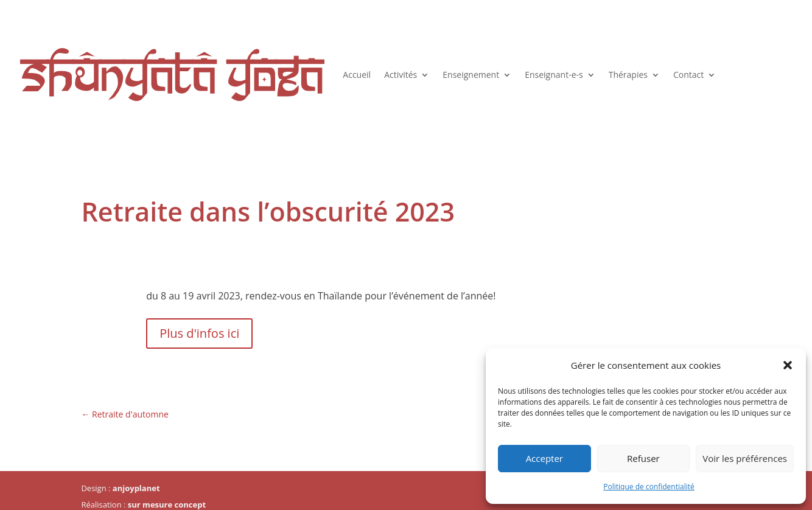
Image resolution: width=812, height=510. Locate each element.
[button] (788, 365)
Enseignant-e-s (554, 75)
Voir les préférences (745, 458)
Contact (688, 75)
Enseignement (471, 75)
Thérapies (628, 75)
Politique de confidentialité (649, 487)
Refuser (643, 458)
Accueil (357, 75)
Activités (401, 75)
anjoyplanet (136, 488)
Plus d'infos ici (199, 333)
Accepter (544, 458)
